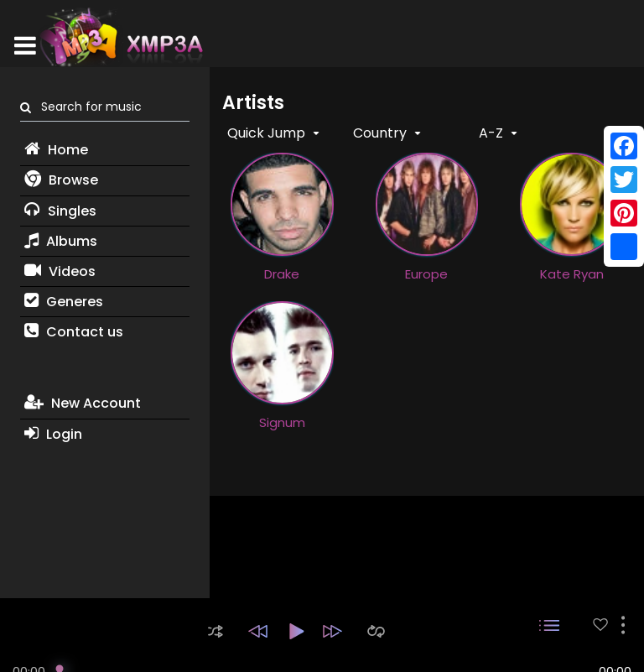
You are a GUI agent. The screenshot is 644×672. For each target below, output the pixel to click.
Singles (60, 211)
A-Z (493, 133)
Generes (64, 302)
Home (56, 150)
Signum (282, 422)
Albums (61, 241)
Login (53, 434)
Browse (61, 180)
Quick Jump (268, 133)
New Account (83, 403)
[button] (216, 631)
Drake (282, 274)
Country (382, 133)
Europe (426, 274)
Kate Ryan (572, 274)
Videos (60, 271)
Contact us (74, 332)
